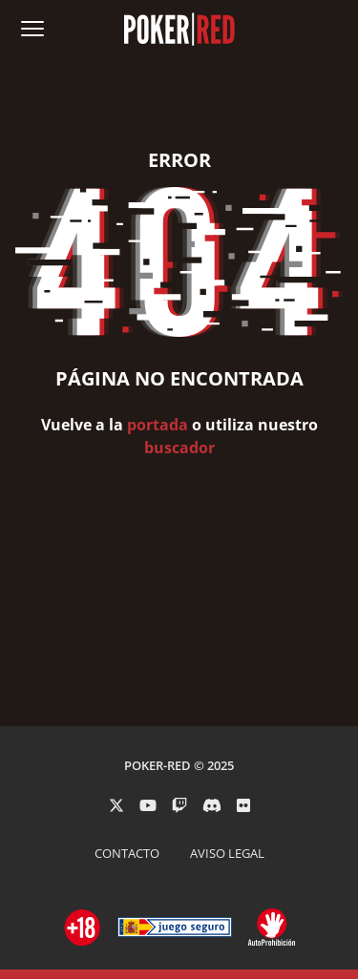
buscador (179, 448)
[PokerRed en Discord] (212, 805)
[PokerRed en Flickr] (243, 805)
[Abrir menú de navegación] (32, 29)
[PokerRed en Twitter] (116, 805)
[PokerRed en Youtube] (148, 805)
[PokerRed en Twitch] (179, 805)
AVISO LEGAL (227, 853)
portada (158, 425)
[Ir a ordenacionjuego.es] (83, 928)
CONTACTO (127, 853)
